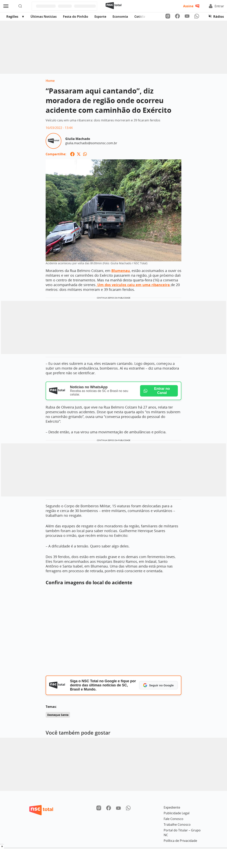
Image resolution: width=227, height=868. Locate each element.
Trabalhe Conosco (177, 825)
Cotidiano (142, 17)
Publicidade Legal (177, 813)
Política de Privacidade (180, 841)
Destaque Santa (58, 715)
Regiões (12, 17)
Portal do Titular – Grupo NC (182, 833)
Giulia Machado (78, 139)
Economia (120, 17)
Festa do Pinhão (76, 17)
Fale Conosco (173, 819)
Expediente (172, 807)
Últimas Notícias (44, 17)
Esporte (100, 17)
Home (50, 81)
